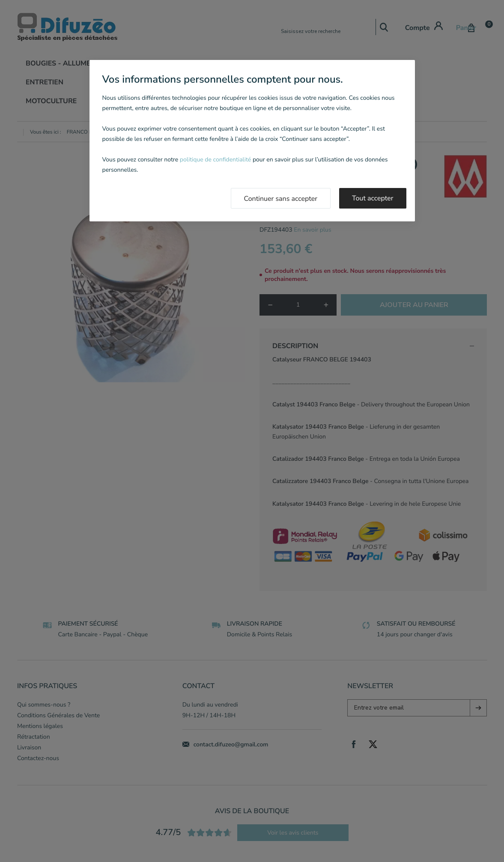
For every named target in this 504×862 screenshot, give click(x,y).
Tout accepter (373, 198)
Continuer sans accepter (281, 199)
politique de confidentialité (215, 160)
